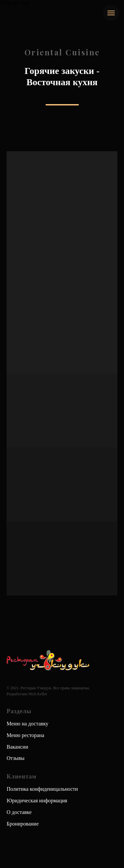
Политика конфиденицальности (42, 789)
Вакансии (17, 747)
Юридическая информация (37, 801)
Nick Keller (38, 694)
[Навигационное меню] (111, 13)
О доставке (19, 812)
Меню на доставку (27, 724)
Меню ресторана (25, 735)
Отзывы (16, 758)
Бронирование (23, 824)
